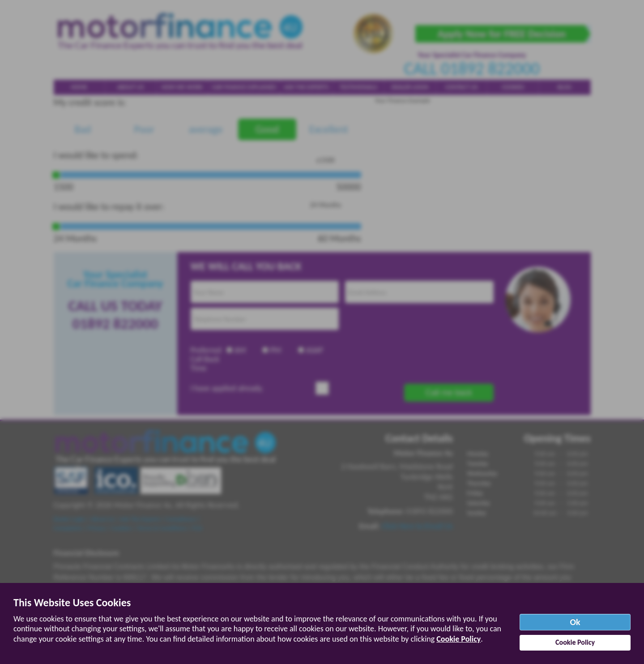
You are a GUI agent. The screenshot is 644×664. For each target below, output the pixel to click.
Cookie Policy (458, 639)
